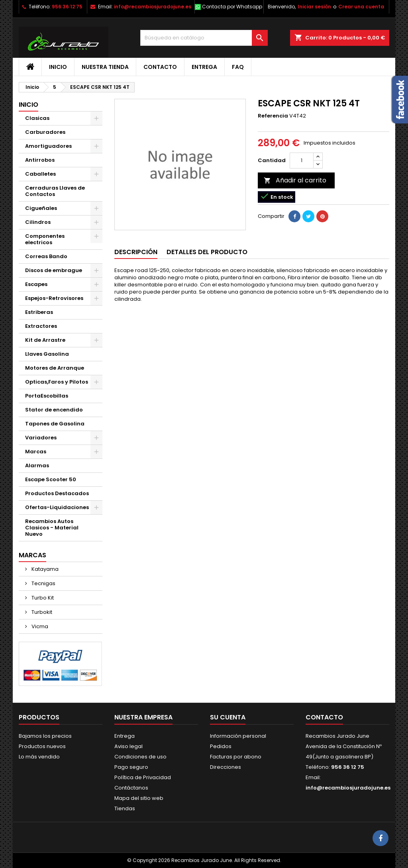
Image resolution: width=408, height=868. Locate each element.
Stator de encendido (54, 410)
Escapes (36, 284)
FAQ (238, 67)
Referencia (273, 116)
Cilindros (38, 222)
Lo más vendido (39, 757)
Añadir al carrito (295, 180)
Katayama (44, 569)
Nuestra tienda (105, 67)
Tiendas (125, 808)
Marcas (36, 452)
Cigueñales (41, 208)
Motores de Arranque (55, 368)
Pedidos (221, 746)
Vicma (39, 626)
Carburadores (45, 132)
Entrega (204, 67)
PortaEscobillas (47, 396)
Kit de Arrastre (45, 340)
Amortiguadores (48, 146)
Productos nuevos (42, 746)
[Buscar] (204, 38)
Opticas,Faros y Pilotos (57, 382)
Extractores (41, 326)
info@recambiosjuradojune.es (153, 7)
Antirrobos (40, 160)
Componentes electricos (45, 239)
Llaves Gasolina (47, 354)
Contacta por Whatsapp (232, 7)
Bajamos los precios (45, 736)
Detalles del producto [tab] (207, 252)
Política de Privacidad (143, 777)
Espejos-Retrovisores (54, 298)
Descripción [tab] (136, 252)
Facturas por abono (236, 757)
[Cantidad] (302, 161)
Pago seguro (131, 767)
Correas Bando (46, 256)
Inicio (58, 67)
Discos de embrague (54, 270)
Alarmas (37, 465)
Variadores (41, 438)
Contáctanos (131, 788)
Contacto (160, 67)
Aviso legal (128, 746)
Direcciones (226, 767)
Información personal (238, 736)
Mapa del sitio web (139, 798)
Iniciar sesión (314, 7)
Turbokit (41, 612)
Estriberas (39, 312)
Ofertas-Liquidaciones (57, 507)
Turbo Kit (42, 598)
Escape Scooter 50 (51, 479)
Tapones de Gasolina (55, 424)
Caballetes (40, 174)
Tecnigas (43, 583)
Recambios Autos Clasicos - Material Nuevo (52, 528)
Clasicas (37, 118)
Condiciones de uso (140, 757)
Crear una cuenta (361, 7)
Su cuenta (228, 717)
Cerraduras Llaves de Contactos (55, 191)
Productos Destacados (57, 493)
